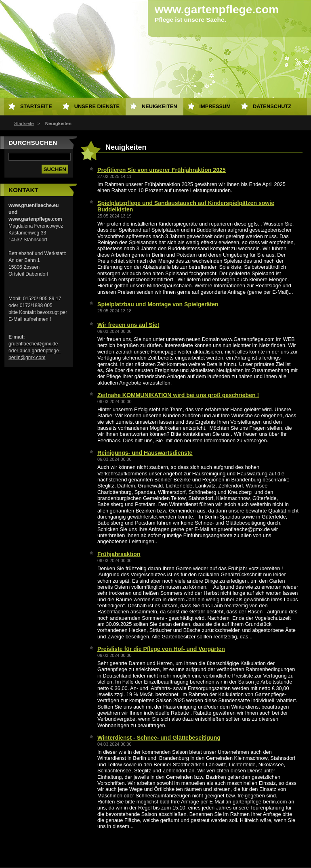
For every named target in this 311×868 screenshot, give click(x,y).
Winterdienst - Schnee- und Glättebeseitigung (159, 738)
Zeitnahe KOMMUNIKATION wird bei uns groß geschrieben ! (178, 395)
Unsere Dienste (97, 106)
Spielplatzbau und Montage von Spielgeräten (158, 304)
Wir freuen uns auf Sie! (128, 325)
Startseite (24, 123)
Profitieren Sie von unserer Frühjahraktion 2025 (162, 170)
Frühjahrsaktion (119, 554)
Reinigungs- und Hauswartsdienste (145, 453)
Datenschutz (272, 106)
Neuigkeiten (159, 106)
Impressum (215, 106)
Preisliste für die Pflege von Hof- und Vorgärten (161, 649)
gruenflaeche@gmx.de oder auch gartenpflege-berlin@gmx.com (35, 351)
